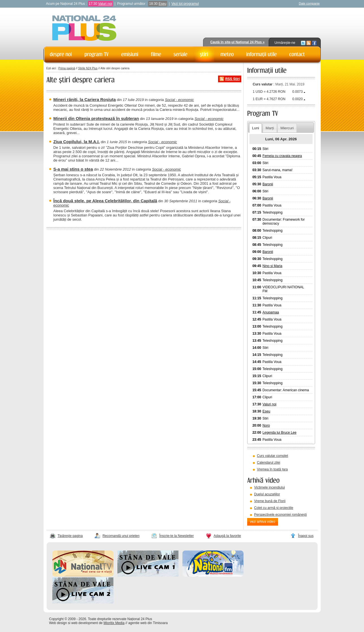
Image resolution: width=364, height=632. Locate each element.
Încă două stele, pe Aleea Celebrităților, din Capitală (105, 201)
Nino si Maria (272, 266)
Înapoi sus (306, 536)
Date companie (309, 3)
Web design (58, 623)
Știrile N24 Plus (88, 68)
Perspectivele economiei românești (281, 515)
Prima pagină (67, 68)
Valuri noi (105, 4)
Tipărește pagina (70, 536)
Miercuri (287, 128)
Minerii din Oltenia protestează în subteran (96, 118)
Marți (270, 128)
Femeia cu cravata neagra (282, 156)
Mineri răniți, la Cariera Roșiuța (85, 99)
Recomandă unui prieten (121, 536)
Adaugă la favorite (227, 536)
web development (85, 623)
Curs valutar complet (273, 456)
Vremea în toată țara (273, 469)
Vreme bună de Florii (270, 501)
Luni (256, 128)
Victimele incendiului (270, 487)
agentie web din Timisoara (148, 623)
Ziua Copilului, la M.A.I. (77, 142)
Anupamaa (271, 312)
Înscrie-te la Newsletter (176, 536)
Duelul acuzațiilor (267, 494)
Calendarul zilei (269, 463)
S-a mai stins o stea (73, 169)
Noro (266, 425)
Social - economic (179, 100)
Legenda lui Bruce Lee (279, 433)
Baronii (268, 184)
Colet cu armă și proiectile (274, 508)
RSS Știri (232, 79)
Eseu (162, 4)
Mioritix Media (114, 623)
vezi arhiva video (263, 522)
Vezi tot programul (185, 4)
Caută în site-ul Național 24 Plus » (237, 42)
